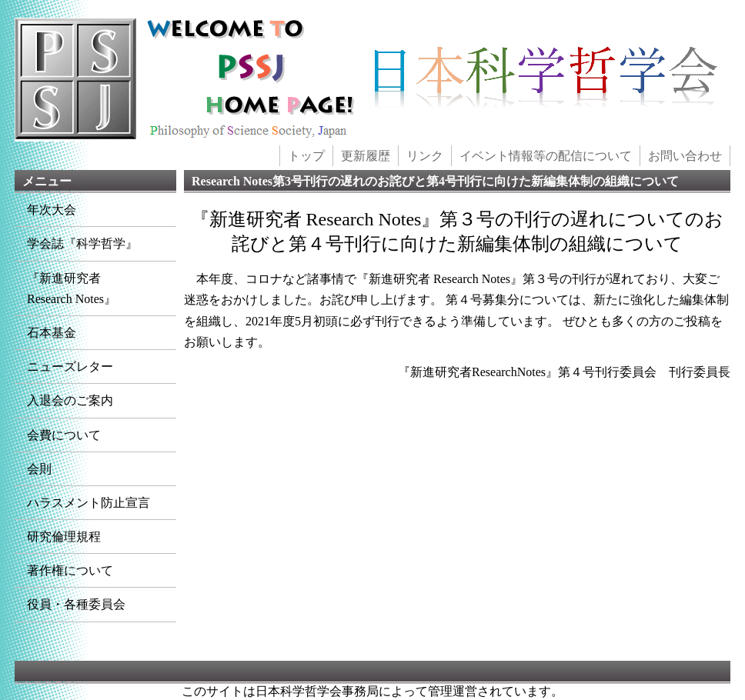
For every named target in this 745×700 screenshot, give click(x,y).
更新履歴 (366, 156)
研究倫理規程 (64, 537)
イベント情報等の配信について (546, 156)
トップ (306, 156)
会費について (64, 435)
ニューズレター (70, 367)
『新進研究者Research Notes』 (72, 288)
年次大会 (52, 210)
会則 (39, 469)
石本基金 (52, 333)
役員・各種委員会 (76, 604)
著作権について (70, 570)
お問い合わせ (685, 156)
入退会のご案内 (70, 400)
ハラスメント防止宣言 (89, 503)
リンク (425, 156)
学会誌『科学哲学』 (82, 243)
